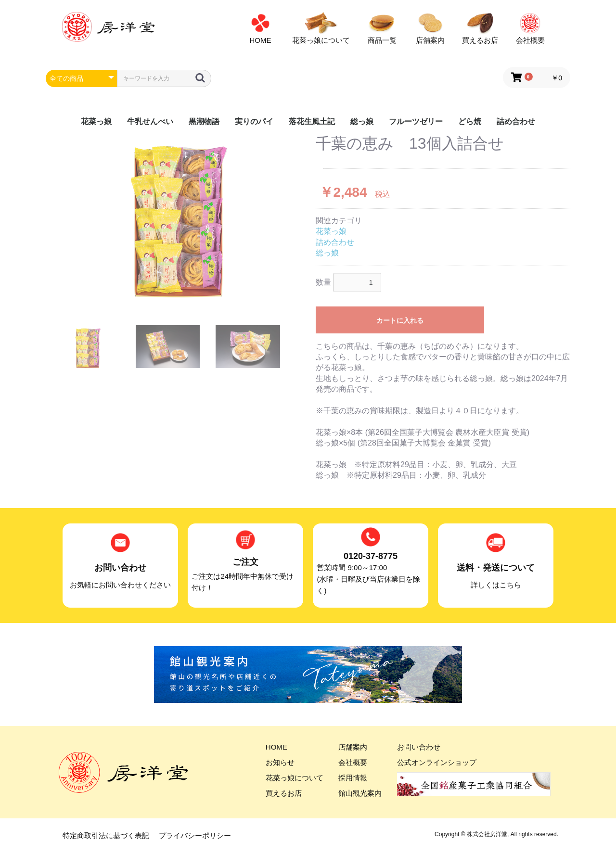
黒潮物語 (204, 121)
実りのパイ (254, 121)
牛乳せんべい (150, 121)
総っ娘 (362, 121)
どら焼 (470, 121)
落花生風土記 (312, 121)
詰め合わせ (516, 121)
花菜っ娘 (96, 121)
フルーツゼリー (416, 121)
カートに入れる (400, 320)
